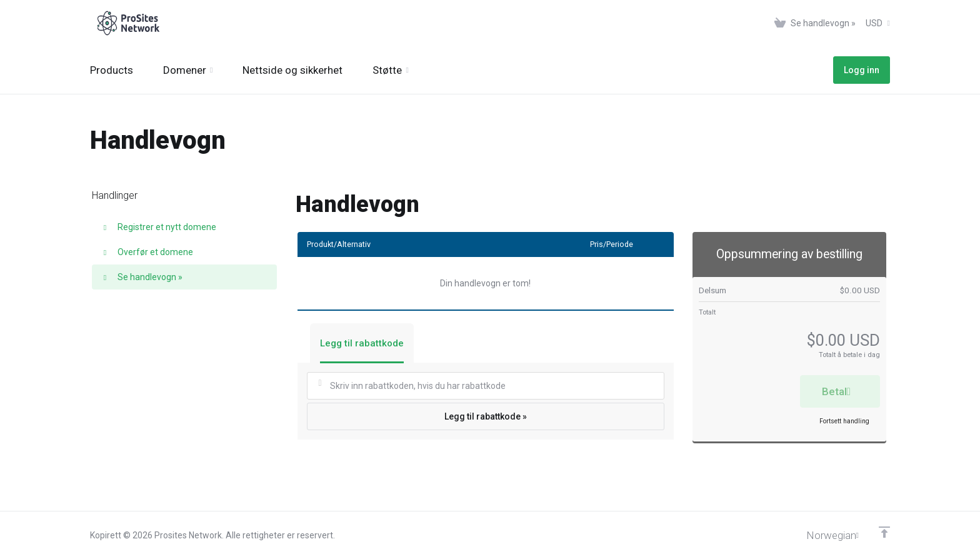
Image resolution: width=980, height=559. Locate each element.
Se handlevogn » (142, 277)
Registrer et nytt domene (159, 227)
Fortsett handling (844, 421)
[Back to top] (884, 532)
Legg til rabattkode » (486, 416)
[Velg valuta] (875, 23)
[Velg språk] (824, 535)
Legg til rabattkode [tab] (362, 343)
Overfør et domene (147, 252)
